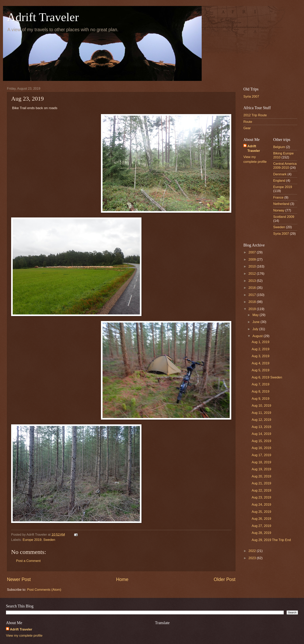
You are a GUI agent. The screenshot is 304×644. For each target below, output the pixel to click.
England (279, 181)
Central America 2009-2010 (285, 166)
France (278, 197)
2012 (253, 274)
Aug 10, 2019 (261, 406)
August (258, 336)
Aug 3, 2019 (260, 356)
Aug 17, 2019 (261, 455)
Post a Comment (28, 561)
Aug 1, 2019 (260, 342)
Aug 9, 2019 (260, 399)
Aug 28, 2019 (261, 533)
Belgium (279, 147)
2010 (253, 266)
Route (248, 122)
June (256, 322)
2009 (253, 259)
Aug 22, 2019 (261, 490)
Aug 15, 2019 (261, 441)
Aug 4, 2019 (260, 363)
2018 (253, 302)
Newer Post (19, 579)
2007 (253, 252)
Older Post (225, 579)
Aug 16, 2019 (261, 448)
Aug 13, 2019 (261, 427)
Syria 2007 (251, 97)
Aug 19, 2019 (261, 469)
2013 (253, 281)
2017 (253, 295)
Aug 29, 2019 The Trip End (271, 540)
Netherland (281, 204)
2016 (253, 288)
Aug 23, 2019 (261, 497)
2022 (253, 551)
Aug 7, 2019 (260, 384)
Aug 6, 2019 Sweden (267, 377)
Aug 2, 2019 (260, 349)
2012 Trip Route (255, 115)
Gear (247, 128)
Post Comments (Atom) (44, 590)
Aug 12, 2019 (261, 420)
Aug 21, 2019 (261, 483)
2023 (253, 558)
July (256, 329)
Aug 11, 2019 (261, 413)
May (256, 315)
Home (122, 579)
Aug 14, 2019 (261, 434)
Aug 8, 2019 (260, 391)
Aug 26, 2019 (261, 519)
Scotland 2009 (284, 217)
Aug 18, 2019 (261, 462)
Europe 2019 (32, 540)
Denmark (280, 174)
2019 (253, 309)
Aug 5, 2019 (260, 370)
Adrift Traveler (43, 17)
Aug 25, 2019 (261, 512)
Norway (279, 210)
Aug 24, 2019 (261, 505)
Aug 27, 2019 (261, 526)
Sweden (49, 540)
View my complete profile (24, 636)
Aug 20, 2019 (261, 476)
